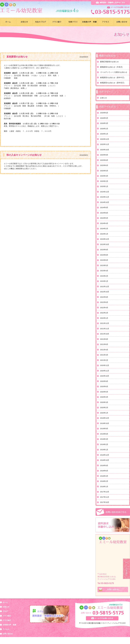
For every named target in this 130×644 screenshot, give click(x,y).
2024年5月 (104, 218)
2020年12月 (105, 365)
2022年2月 (104, 313)
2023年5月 (104, 265)
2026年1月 (104, 134)
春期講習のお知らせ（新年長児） (113, 83)
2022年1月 (104, 318)
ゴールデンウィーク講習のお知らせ (114, 72)
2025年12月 (105, 139)
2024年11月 (105, 197)
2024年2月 (104, 229)
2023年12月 (105, 239)
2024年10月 (105, 202)
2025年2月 (104, 181)
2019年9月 (104, 429)
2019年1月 (104, 450)
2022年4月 (104, 308)
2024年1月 (104, 234)
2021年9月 (104, 339)
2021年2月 (104, 360)
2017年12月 (105, 492)
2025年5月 (104, 171)
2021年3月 (104, 355)
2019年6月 (104, 434)
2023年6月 (104, 260)
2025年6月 (104, 165)
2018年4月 (104, 476)
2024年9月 (104, 207)
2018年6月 (104, 471)
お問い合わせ (8, 634)
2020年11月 (105, 371)
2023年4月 (104, 271)
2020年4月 (104, 397)
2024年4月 (104, 223)
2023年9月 (104, 250)
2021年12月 (105, 323)
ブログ (5, 611)
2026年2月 (104, 129)
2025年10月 (105, 150)
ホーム (5, 602)
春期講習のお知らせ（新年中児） (113, 78)
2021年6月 (104, 344)
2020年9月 (104, 381)
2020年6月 (104, 386)
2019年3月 (104, 439)
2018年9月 (104, 465)
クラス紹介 (7, 616)
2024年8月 (104, 213)
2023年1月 (104, 281)
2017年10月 (105, 502)
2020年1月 (104, 413)
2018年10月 (105, 460)
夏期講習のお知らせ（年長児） (112, 67)
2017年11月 (105, 497)
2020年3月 (104, 402)
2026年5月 (104, 118)
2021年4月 (104, 350)
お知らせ (103, 98)
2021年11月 (105, 329)
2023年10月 (105, 244)
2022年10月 (105, 292)
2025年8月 (104, 160)
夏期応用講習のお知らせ (109, 62)
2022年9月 (104, 297)
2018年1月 (104, 487)
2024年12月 (105, 192)
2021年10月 (105, 334)
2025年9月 (104, 155)
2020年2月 (104, 408)
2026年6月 (104, 113)
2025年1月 (104, 186)
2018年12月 (105, 455)
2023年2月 (104, 276)
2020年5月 (104, 392)
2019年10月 (105, 423)
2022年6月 (104, 302)
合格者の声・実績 (9, 625)
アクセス (6, 629)
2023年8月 (104, 255)
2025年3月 (104, 176)
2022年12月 (105, 287)
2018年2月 (104, 481)
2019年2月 (104, 444)
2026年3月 (104, 123)
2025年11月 (105, 144)
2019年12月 (105, 418)
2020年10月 (105, 376)
